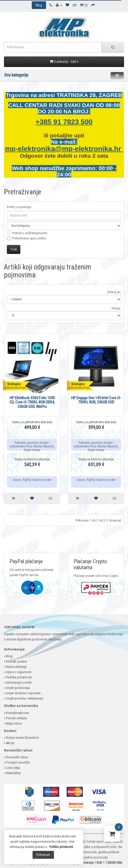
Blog (9, 656)
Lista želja (13, 768)
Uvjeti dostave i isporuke (23, 693)
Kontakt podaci (17, 661)
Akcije (10, 743)
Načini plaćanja (16, 667)
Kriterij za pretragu (19, 207)
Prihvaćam (43, 855)
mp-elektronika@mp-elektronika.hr (64, 149)
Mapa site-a (14, 723)
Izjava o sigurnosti (19, 672)
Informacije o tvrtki (19, 683)
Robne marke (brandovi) (22, 738)
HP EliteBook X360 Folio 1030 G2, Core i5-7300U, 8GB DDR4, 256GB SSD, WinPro (32, 402)
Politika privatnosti (19, 677)
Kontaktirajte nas (18, 713)
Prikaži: (116, 308)
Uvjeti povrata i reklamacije (25, 698)
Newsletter (13, 773)
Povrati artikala (16, 718)
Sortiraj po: (114, 292)
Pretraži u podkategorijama (27, 236)
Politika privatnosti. (61, 847)
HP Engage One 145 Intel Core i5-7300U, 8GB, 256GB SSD (96, 400)
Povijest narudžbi (18, 762)
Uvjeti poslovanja (18, 688)
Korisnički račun (17, 757)
